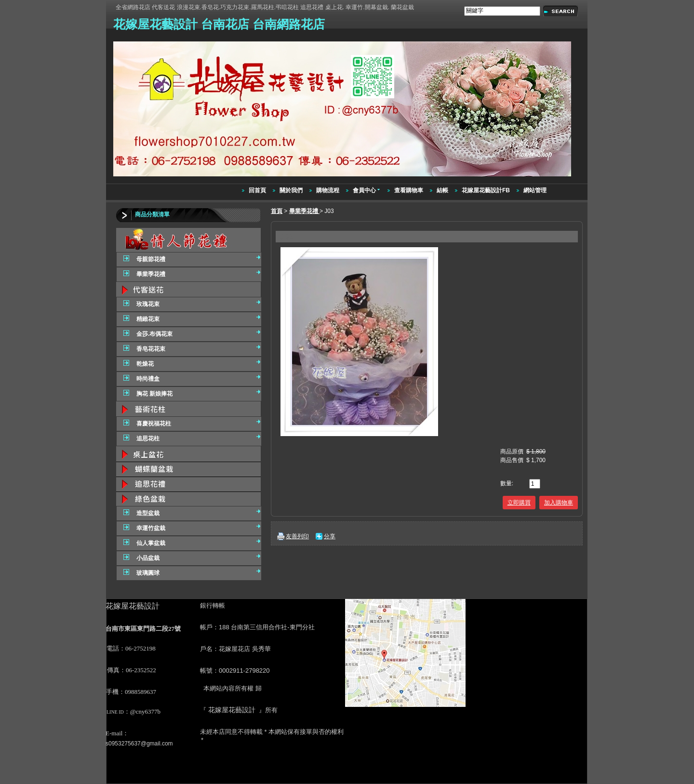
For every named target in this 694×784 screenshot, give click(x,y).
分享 (330, 536)
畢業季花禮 (304, 211)
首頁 (277, 211)
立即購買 (519, 503)
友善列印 (297, 536)
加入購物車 (559, 503)
